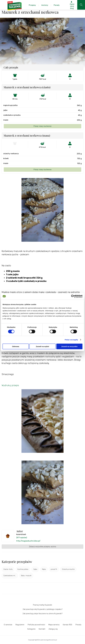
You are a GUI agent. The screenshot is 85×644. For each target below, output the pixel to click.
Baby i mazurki (26, 576)
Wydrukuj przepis (10, 385)
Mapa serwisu (54, 625)
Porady (78, 625)
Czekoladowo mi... (10, 576)
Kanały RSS (68, 625)
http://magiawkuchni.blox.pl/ (28, 541)
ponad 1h (54, 569)
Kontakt (42, 629)
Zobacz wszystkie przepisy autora (42, 547)
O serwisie (8, 625)
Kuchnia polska (23, 569)
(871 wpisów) (22, 538)
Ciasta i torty (8, 569)
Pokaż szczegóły (71, 340)
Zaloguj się (53, 629)
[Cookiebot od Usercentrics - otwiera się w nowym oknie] (73, 296)
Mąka (44, 569)
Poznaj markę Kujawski (42, 605)
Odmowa (16, 346)
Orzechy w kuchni (68, 569)
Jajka (35, 569)
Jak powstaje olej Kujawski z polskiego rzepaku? (43, 609)
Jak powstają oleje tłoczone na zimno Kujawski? (42, 614)
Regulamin (20, 625)
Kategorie (31, 629)
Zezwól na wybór (42, 346)
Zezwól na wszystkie (69, 346)
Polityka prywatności (36, 625)
